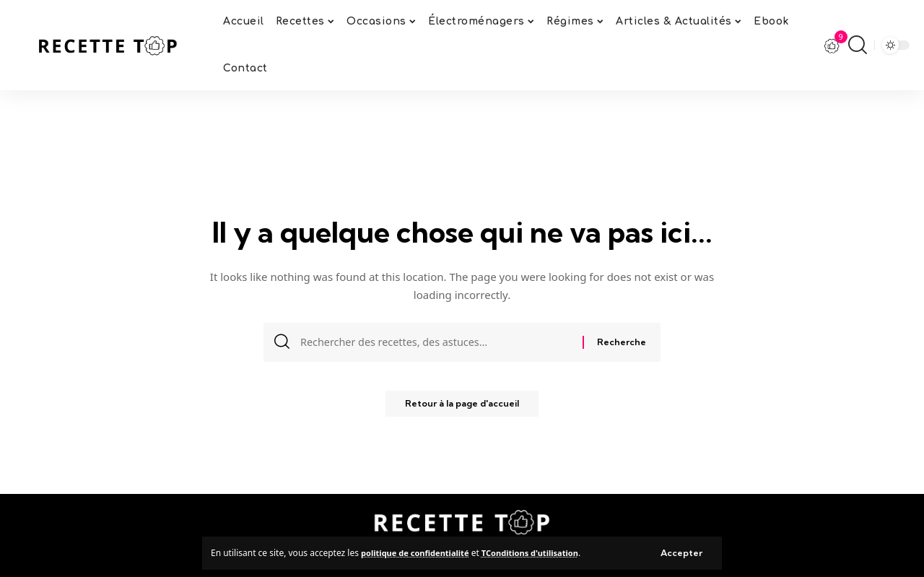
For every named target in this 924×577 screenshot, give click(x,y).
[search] (858, 45)
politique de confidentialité (419, 552)
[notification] (832, 45)
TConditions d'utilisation (544, 552)
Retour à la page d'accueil (462, 408)
